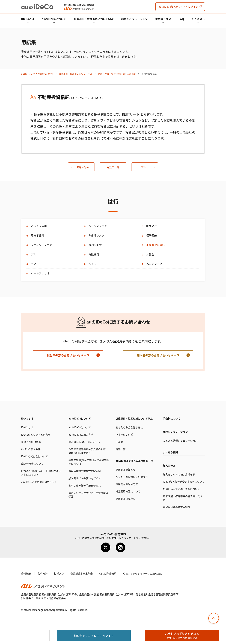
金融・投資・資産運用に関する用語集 (117, 74)
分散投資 (94, 254)
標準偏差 (151, 235)
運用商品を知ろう (126, 470)
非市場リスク (96, 235)
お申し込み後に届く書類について (182, 489)
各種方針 (43, 573)
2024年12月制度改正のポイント (39, 482)
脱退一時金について (32, 464)
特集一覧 (121, 449)
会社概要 (26, 573)
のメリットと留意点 (36, 435)
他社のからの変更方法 (84, 442)
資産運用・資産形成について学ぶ (94, 19)
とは (28, 19)
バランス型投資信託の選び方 (132, 477)
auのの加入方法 (81, 435)
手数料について (172, 418)
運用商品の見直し (126, 499)
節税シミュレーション (134, 19)
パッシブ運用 (39, 226)
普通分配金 (83, 167)
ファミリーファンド (43, 245)
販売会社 (151, 226)
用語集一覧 (113, 167)
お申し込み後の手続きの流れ (85, 485)
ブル (144, 167)
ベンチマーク (154, 264)
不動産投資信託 (155, 245)
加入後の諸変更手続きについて (184, 482)
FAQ (181, 19)
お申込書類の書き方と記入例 (85, 471)
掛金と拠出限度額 (31, 442)
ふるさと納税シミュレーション (180, 441)
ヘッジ (92, 264)
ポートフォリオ (40, 273)
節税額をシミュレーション (94, 636)
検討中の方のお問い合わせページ (68, 355)
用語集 (119, 442)
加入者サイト (178, 7)
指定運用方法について (128, 491)
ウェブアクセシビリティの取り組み (143, 573)
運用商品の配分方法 (127, 484)
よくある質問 (170, 452)
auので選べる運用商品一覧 (134, 461)
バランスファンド (99, 226)
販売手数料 (38, 235)
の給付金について (35, 456)
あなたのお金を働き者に (129, 427)
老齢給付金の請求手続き (177, 507)
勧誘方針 (59, 573)
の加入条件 (31, 449)
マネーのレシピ (124, 435)
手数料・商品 (163, 19)
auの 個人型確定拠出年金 (37, 74)
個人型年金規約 (108, 573)
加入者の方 (198, 19)
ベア (34, 264)
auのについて (54, 19)
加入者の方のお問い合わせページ (158, 355)
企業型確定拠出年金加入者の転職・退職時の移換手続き (88, 451)
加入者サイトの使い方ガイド (85, 478)
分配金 (150, 254)
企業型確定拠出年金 (82, 573)
